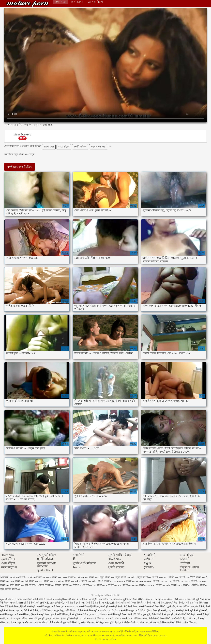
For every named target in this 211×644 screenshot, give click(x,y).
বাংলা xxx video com (114, 581)
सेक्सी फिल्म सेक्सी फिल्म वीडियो (152, 606)
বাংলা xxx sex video (54, 581)
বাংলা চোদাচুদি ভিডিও (17, 618)
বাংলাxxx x (176, 585)
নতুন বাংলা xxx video (126, 577)
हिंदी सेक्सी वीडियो (31, 610)
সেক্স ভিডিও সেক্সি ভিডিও (110, 599)
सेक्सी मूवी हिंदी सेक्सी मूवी (29, 603)
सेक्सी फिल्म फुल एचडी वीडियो (133, 610)
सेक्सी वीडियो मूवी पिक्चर (126, 603)
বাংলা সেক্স (49, 147)
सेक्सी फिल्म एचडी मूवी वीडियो (169, 622)
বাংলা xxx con (7, 581)
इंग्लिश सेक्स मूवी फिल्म (40, 614)
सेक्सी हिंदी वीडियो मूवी (95, 603)
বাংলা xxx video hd (163, 581)
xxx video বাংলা (88, 618)
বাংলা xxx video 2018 (92, 581)
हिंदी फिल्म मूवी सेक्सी (8, 603)
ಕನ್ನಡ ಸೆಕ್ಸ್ (59, 610)
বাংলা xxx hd (21, 581)
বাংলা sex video (148, 622)
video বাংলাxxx (37, 577)
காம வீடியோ (60, 599)
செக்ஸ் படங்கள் (105, 618)
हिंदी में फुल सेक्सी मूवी (146, 603)
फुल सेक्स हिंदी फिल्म (60, 614)
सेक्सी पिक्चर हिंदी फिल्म (89, 606)
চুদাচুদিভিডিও (53, 618)
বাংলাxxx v (102, 585)
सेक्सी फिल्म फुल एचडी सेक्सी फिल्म (15, 614)
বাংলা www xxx (160, 577)
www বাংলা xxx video (73, 577)
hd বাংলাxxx (6, 577)
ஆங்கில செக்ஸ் (86, 622)
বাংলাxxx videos (147, 585)
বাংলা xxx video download (139, 581)
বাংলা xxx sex (36, 581)
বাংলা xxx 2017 (187, 577)
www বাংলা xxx (54, 577)
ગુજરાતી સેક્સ (7, 599)
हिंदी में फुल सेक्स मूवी (104, 622)
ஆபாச (19, 610)
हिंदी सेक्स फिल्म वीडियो (78, 599)
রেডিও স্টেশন (27, 4)
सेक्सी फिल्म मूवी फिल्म (117, 614)
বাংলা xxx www (199, 581)
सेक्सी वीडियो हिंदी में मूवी (186, 614)
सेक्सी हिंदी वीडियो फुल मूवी (139, 614)
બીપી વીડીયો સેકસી (43, 599)
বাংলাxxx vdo (115, 585)
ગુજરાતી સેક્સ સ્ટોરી (168, 599)
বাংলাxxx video (130, 585)
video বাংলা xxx (21, 577)
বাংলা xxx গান (7, 585)
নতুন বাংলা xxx (98, 147)
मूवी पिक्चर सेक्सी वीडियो (133, 599)
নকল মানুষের (77, 2)
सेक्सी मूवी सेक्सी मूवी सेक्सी (111, 606)
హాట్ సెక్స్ (45, 603)
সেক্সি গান (191, 618)
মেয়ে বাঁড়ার (64, 147)
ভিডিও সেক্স (188, 606)
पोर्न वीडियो (200, 606)
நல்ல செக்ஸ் (190, 622)
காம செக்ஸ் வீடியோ (109, 610)
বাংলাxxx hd (89, 585)
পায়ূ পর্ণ (171, 610)
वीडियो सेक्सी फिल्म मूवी (87, 610)
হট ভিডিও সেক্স (140, 618)
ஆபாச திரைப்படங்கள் (29, 622)
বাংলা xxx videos (182, 581)
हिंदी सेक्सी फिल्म (131, 606)
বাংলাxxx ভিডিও (191, 585)
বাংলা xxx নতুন (37, 585)
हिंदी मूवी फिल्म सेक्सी (175, 603)
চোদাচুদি (93, 599)
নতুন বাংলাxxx (144, 577)
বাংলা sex (11, 622)
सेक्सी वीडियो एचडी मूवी (74, 603)
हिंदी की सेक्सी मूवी (28, 606)
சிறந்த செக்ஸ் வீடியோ (127, 622)
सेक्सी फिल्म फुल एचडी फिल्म (49, 606)
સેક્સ (179, 606)
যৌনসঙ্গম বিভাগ (95, 2)
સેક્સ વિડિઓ (151, 599)
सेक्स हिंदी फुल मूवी (37, 618)
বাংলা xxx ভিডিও (53, 585)
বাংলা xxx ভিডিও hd (72, 585)
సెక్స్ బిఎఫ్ (110, 603)
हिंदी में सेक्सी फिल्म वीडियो (159, 618)
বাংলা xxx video (73, 581)
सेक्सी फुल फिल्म (191, 603)
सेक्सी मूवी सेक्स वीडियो (79, 614)
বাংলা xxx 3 (202, 577)
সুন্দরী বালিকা (80, 147)
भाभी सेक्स (161, 603)
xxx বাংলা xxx (92, 577)
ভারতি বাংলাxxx (13, 589)
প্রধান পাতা (61, 2)
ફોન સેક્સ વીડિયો (123, 618)
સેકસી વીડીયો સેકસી (52, 622)
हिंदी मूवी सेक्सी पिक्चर (201, 599)
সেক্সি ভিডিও (185, 599)
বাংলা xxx (173, 577)
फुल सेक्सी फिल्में (70, 622)
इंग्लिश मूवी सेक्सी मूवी (70, 618)
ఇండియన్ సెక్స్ (179, 618)
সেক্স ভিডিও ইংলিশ (23, 599)
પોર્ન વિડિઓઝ (46, 610)
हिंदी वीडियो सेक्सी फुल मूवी (163, 614)
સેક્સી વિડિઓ (57, 603)
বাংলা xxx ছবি (22, 585)
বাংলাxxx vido (163, 585)
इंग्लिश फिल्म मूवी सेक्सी (157, 610)
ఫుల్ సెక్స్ (171, 606)
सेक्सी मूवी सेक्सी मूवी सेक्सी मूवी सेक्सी (192, 610)
